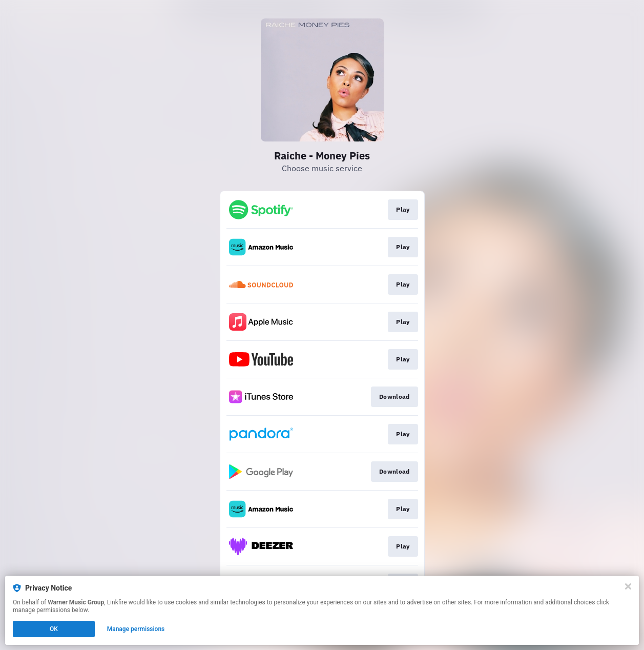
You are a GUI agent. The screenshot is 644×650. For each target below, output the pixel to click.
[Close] (628, 586)
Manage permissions (136, 629)
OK (54, 629)
